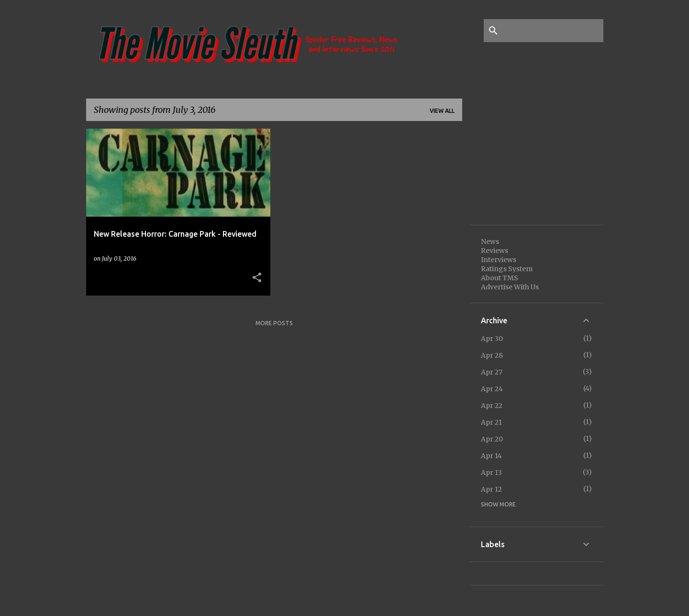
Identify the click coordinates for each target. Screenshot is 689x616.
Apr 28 (492, 355)
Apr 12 (491, 489)
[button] (257, 278)
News (490, 242)
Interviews (499, 260)
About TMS (500, 278)
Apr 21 (491, 422)
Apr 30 (492, 339)
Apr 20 (492, 439)
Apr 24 (492, 389)
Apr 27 (492, 372)
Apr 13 (491, 473)
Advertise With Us (510, 287)
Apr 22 (492, 406)
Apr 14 (491, 456)
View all (442, 111)
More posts (274, 323)
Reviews (495, 251)
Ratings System (507, 269)
